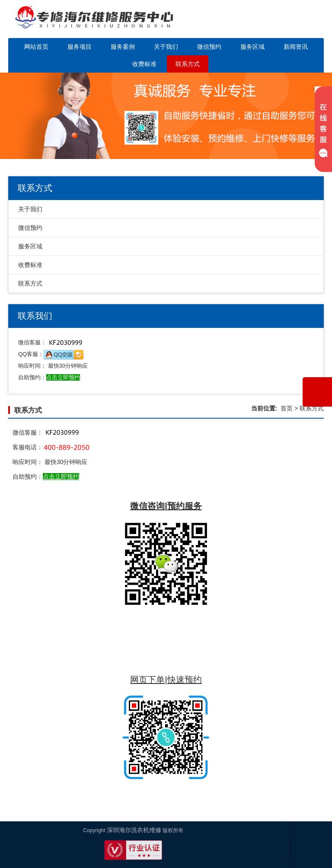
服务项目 (80, 47)
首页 (287, 408)
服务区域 (252, 47)
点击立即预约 (61, 477)
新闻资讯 (296, 47)
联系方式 (188, 64)
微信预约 (209, 47)
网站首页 (36, 47)
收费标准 (144, 64)
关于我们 (166, 47)
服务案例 (123, 47)
